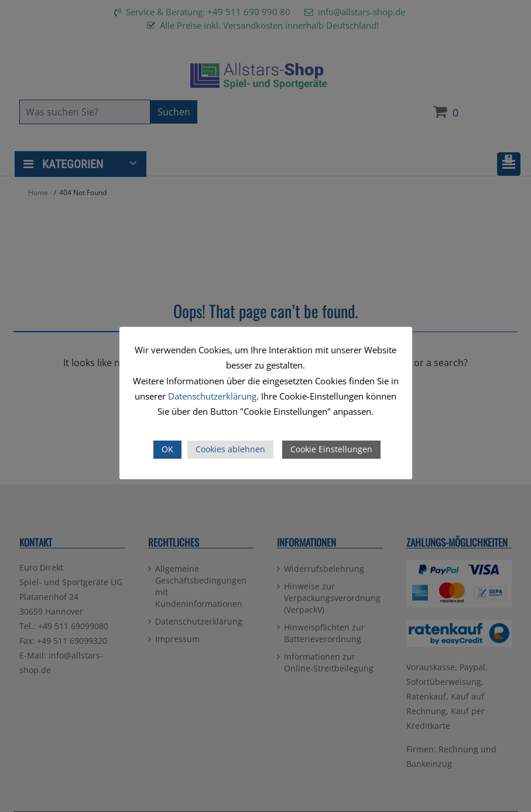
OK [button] (167, 449)
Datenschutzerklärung (212, 396)
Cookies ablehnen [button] (230, 449)
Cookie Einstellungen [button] (331, 449)
